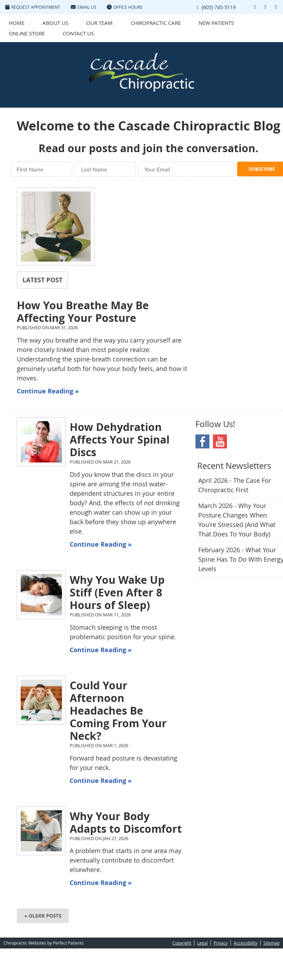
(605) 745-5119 (219, 7)
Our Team (99, 23)
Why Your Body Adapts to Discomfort (126, 822)
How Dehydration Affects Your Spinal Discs (120, 440)
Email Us (84, 7)
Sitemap (271, 943)
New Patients (216, 23)
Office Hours (125, 7)
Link (244, 7)
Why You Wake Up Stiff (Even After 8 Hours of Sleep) (117, 592)
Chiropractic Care (156, 23)
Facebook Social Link (202, 441)
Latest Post (42, 280)
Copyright (182, 943)
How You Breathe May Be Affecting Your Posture (83, 312)
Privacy (221, 943)
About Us (55, 23)
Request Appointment (33, 7)
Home (17, 23)
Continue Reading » (48, 391)
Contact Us (78, 33)
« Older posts (43, 916)
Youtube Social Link (220, 441)
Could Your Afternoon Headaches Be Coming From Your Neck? (118, 711)
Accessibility (246, 943)
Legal (202, 943)
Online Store (27, 33)
